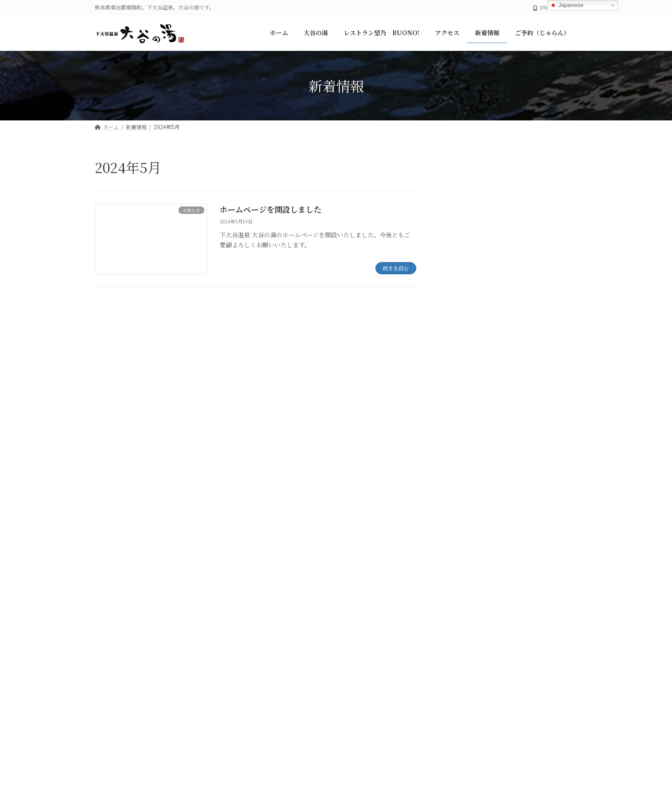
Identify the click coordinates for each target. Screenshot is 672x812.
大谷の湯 (462, 419)
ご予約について (518, 273)
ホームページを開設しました (271, 209)
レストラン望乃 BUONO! (226, 587)
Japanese (567, 5)
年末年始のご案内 (522, 185)
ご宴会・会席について (528, 230)
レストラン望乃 (471, 402)
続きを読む (396, 268)
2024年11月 (465, 479)
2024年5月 (465, 497)
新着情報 (342, 587)
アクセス (297, 587)
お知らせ (462, 384)
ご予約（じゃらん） (402, 587)
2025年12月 (466, 462)
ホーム (114, 587)
